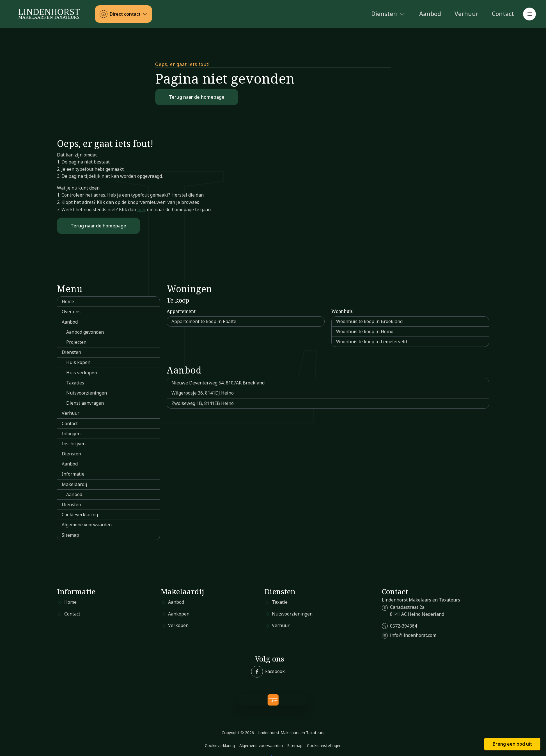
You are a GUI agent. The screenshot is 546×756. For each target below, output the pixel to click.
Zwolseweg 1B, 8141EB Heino (203, 403)
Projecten (76, 342)
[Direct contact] (123, 14)
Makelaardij (74, 484)
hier (142, 209)
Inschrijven (74, 444)
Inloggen (71, 434)
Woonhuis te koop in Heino (365, 331)
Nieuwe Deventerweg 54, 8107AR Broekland (218, 383)
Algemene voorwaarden (87, 525)
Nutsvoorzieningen (87, 393)
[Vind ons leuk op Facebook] (268, 672)
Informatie (73, 474)
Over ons (71, 312)
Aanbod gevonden (85, 332)
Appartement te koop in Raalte (204, 321)
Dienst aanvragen (85, 403)
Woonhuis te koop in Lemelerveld (371, 342)
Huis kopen (78, 362)
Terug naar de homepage (197, 97)
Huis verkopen (82, 373)
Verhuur (71, 413)
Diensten (71, 352)
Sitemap (70, 535)
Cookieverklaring (80, 515)
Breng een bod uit (512, 744)
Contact (70, 423)
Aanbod (70, 322)
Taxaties (75, 383)
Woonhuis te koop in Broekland (369, 321)
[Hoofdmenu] (529, 14)
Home (68, 301)
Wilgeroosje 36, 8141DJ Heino (203, 393)
